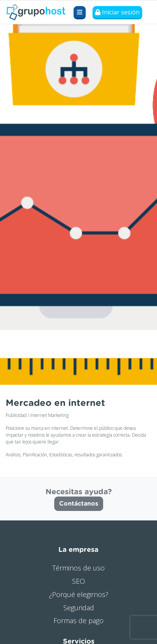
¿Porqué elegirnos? (79, 594)
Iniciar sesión (117, 12)
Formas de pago (78, 620)
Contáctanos (79, 504)
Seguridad (79, 608)
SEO (78, 581)
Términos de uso (78, 568)
